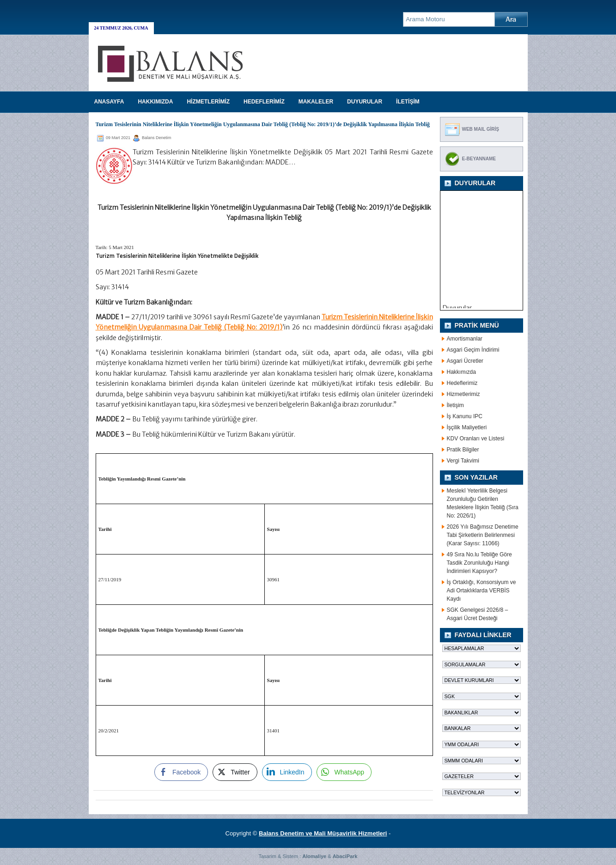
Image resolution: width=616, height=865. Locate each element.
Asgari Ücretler (465, 361)
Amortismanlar (465, 339)
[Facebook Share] (181, 772)
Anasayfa (109, 102)
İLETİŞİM (408, 102)
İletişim (455, 405)
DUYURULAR (365, 102)
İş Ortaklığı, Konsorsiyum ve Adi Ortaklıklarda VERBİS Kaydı (482, 591)
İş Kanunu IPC (465, 416)
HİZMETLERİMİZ (208, 102)
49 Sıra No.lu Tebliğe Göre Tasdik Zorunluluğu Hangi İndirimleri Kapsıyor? (479, 563)
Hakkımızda (461, 372)
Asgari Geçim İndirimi (473, 350)
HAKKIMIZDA (155, 102)
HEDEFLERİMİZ (264, 102)
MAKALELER (316, 102)
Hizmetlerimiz (464, 394)
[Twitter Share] (235, 772)
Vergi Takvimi (463, 461)
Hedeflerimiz (462, 383)
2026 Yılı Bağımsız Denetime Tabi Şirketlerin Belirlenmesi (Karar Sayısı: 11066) (483, 535)
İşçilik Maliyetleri (467, 427)
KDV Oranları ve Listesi (476, 439)
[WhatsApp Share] (344, 772)
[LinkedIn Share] (287, 772)
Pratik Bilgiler (463, 450)
